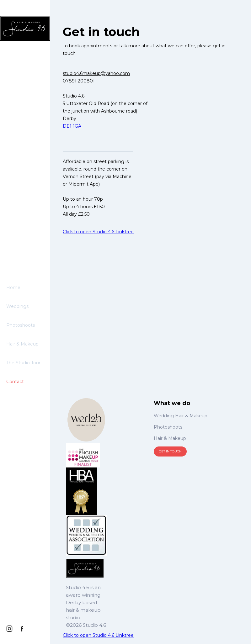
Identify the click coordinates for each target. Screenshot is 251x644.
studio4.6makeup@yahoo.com (96, 73)
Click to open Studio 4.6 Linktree (98, 232)
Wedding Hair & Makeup (181, 416)
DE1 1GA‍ (72, 126)
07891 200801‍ (79, 81)
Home (13, 288)
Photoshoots (21, 325)
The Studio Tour (23, 363)
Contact (15, 382)
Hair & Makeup (22, 344)
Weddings (17, 306)
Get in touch (170, 451)
